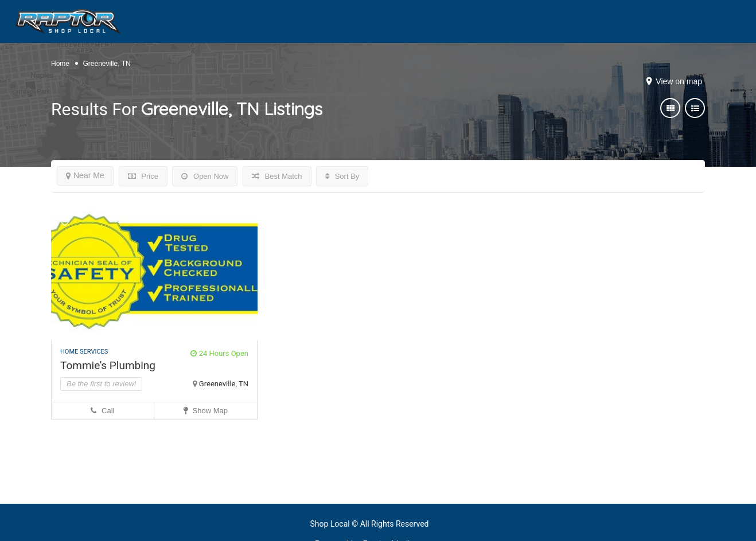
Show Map (206, 411)
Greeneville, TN (224, 384)
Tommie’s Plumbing (108, 365)
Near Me (85, 175)
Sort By (342, 176)
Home (60, 64)
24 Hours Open (219, 353)
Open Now (205, 176)
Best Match (277, 176)
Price (143, 176)
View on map (679, 81)
